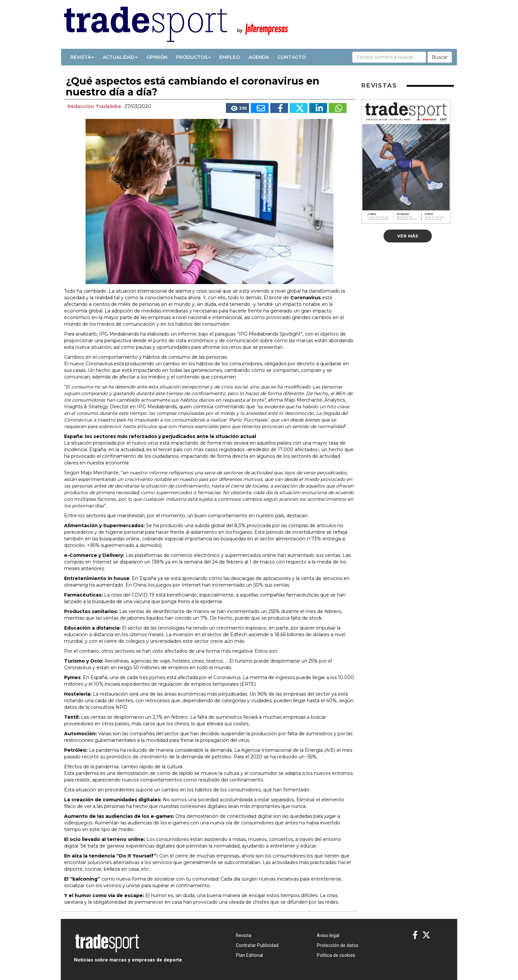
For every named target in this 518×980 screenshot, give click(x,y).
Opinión (157, 57)
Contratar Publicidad (257, 945)
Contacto (292, 57)
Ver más (408, 236)
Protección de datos (338, 945)
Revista (82, 57)
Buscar (440, 57)
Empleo (230, 57)
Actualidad (120, 57)
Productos (193, 57)
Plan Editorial (249, 955)
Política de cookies (336, 955)
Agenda (259, 57)
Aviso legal (328, 935)
